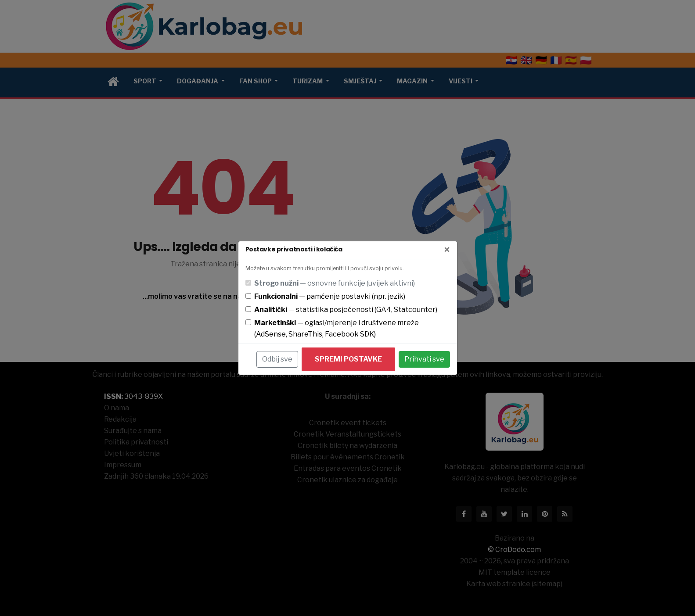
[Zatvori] (447, 250)
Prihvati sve (424, 359)
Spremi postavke (348, 359)
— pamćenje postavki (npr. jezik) (330, 296)
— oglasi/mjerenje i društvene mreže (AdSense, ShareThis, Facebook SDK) (337, 328)
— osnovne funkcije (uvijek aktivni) (335, 283)
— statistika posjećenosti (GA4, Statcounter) (346, 310)
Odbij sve (277, 359)
